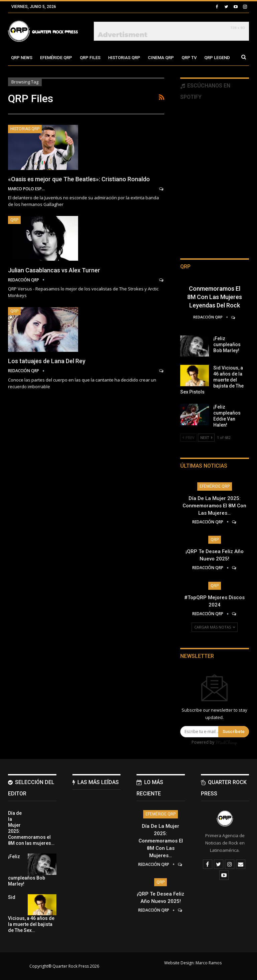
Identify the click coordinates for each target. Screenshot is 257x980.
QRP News (22, 58)
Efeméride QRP (56, 58)
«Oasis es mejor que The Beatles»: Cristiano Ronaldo (79, 179)
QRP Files (90, 58)
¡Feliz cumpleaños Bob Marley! (227, 344)
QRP (14, 220)
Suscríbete (234, 731)
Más (209, 58)
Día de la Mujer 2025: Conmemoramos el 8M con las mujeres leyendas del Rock (215, 288)
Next (206, 437)
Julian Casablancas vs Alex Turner (54, 270)
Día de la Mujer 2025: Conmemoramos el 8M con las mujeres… (214, 506)
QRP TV (189, 58)
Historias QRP (124, 58)
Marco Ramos (209, 963)
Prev (189, 437)
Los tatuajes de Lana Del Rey (47, 361)
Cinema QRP (161, 58)
